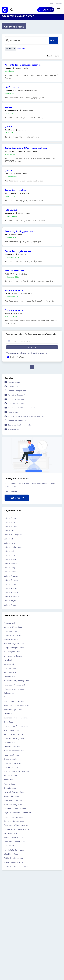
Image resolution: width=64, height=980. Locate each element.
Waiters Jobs (10, 664)
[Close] (46, 40)
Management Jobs (12, 635)
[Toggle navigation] (46, 10)
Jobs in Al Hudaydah (13, 535)
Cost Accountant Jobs (16, 404)
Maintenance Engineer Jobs (16, 726)
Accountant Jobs (14, 429)
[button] (12, 10)
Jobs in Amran (10, 559)
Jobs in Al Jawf (10, 605)
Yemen (58, 3)
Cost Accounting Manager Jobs (19, 425)
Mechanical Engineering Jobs (17, 681)
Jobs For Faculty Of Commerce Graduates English (26, 416)
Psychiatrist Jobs (11, 755)
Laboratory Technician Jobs (16, 866)
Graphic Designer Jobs (14, 648)
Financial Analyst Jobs (16, 399)
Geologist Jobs (11, 759)
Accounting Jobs (14, 382)
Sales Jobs (9, 693)
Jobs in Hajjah (10, 543)
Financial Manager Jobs (17, 391)
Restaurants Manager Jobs (16, 825)
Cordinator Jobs (11, 767)
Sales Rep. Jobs (11, 639)
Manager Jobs (10, 623)
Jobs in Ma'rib (10, 572)
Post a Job (17, 498)
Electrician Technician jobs (15, 656)
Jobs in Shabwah (11, 580)
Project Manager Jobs (14, 817)
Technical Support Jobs (14, 734)
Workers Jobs (10, 677)
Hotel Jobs (9, 660)
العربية (50, 3)
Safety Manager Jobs (13, 800)
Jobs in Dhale (10, 584)
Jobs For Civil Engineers (14, 738)
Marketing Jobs (11, 631)
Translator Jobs (11, 776)
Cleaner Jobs (10, 668)
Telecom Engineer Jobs (14, 644)
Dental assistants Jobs (14, 821)
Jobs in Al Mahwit (12, 597)
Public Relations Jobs (13, 858)
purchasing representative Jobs (18, 718)
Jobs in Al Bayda (11, 576)
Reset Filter (21, 49)
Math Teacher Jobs (12, 763)
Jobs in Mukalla (11, 551)
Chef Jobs (8, 722)
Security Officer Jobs (13, 627)
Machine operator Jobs (14, 751)
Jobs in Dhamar (11, 555)
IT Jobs (7, 697)
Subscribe (32, 347)
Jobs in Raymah (11, 588)
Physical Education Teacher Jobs (18, 813)
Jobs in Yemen (10, 526)
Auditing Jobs (13, 412)
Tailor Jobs (9, 780)
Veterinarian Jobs (12, 730)
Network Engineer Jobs (14, 792)
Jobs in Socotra (11, 592)
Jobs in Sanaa (10, 518)
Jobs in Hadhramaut (13, 547)
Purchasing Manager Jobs (15, 685)
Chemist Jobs (10, 788)
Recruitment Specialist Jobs (16, 705)
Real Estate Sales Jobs (14, 850)
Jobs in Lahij (9, 568)
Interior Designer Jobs (13, 862)
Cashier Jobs (13, 386)
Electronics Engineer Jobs (15, 809)
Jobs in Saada (10, 564)
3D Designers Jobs (12, 652)
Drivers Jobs (9, 714)
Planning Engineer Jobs (14, 689)
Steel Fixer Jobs (11, 854)
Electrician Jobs (11, 833)
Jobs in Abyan (10, 601)
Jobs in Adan (10, 522)
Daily (12, 357)
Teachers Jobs (10, 672)
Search (54, 40)
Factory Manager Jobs (14, 805)
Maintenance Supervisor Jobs (17, 771)
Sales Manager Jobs (13, 709)
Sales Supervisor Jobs (14, 837)
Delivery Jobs (10, 743)
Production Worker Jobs (14, 842)
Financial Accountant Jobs (18, 421)
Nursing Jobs (10, 784)
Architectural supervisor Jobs (17, 829)
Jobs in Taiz (9, 530)
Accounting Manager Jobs (18, 395)
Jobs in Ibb (9, 539)
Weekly (22, 357)
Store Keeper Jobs (12, 747)
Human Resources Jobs (14, 701)
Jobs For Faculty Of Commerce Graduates (23, 408)
